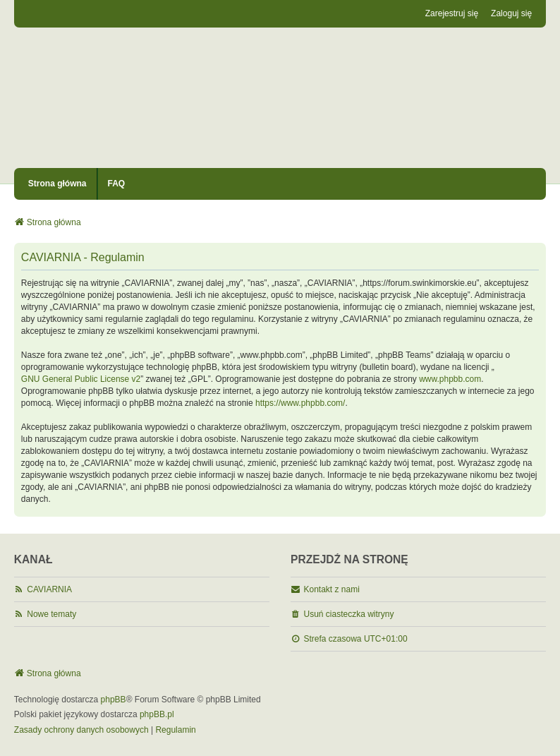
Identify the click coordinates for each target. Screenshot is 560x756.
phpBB (114, 700)
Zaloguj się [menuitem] (511, 13)
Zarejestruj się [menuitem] (452, 13)
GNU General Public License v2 (81, 379)
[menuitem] (81, 731)
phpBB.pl (157, 714)
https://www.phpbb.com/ (300, 403)
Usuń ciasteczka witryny (349, 614)
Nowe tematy (51, 614)
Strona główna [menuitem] (57, 184)
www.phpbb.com (450, 379)
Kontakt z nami (332, 589)
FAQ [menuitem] (117, 184)
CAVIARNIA (49, 589)
